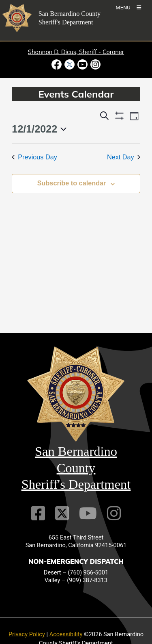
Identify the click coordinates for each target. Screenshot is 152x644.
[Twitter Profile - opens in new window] (69, 64)
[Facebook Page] (38, 513)
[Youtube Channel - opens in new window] (83, 64)
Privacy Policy (27, 634)
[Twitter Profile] (62, 513)
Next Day (124, 157)
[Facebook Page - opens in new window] (57, 64)
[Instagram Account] (114, 513)
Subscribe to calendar (72, 183)
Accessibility (66, 634)
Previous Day (34, 157)
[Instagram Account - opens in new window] (95, 64)
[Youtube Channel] (88, 513)
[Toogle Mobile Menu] (128, 7)
